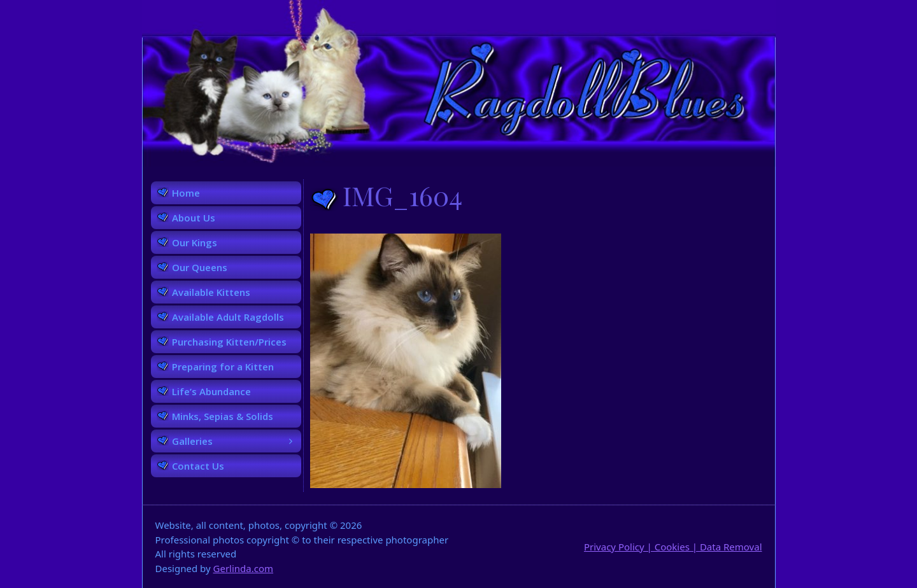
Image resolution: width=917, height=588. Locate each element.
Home (186, 193)
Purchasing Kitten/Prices (229, 342)
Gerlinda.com (244, 568)
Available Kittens (211, 292)
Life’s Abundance (211, 391)
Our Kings (195, 242)
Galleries (237, 441)
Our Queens (200, 267)
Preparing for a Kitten (223, 367)
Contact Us (198, 466)
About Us (194, 218)
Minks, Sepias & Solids (223, 416)
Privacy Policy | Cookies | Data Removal (673, 547)
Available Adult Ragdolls (228, 317)
